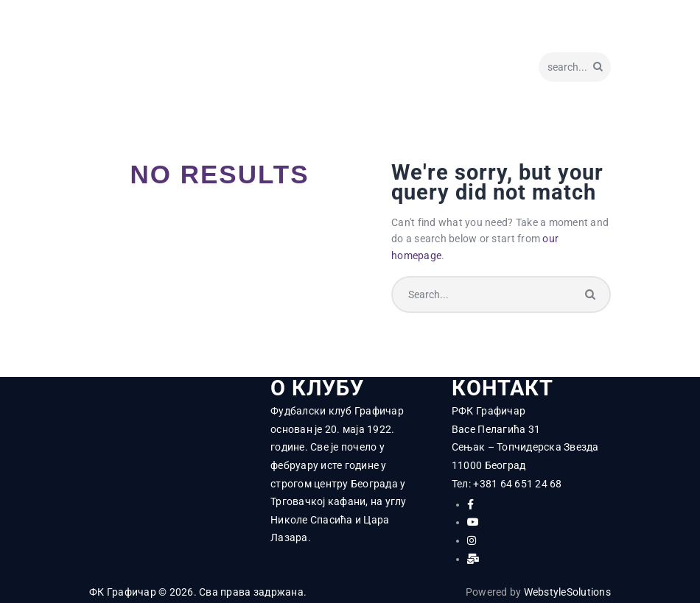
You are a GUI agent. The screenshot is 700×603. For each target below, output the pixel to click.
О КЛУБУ (317, 388)
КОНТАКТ (503, 388)
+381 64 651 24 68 (517, 484)
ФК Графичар (123, 592)
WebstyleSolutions (567, 592)
